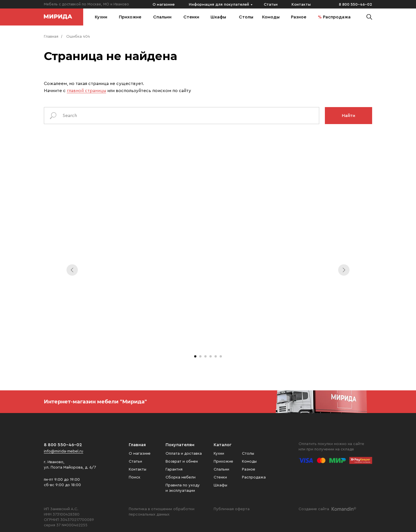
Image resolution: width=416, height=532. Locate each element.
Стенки (191, 17)
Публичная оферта (232, 509)
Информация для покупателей (219, 5)
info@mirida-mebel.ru (64, 451)
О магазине (164, 5)
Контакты (301, 5)
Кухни (101, 17)
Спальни (162, 17)
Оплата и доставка (184, 454)
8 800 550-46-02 (355, 5)
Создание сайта (314, 509)
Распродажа (337, 17)
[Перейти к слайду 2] (200, 356)
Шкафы (218, 17)
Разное (299, 17)
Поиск (135, 477)
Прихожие (130, 17)
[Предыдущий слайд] (72, 270)
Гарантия (174, 469)
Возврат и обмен (182, 461)
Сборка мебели (181, 477)
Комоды (271, 17)
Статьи (271, 5)
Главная (51, 37)
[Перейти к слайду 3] (205, 356)
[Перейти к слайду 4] (211, 356)
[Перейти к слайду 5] (216, 356)
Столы (246, 17)
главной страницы (86, 91)
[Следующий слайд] (344, 270)
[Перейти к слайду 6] (221, 356)
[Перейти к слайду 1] (195, 356)
